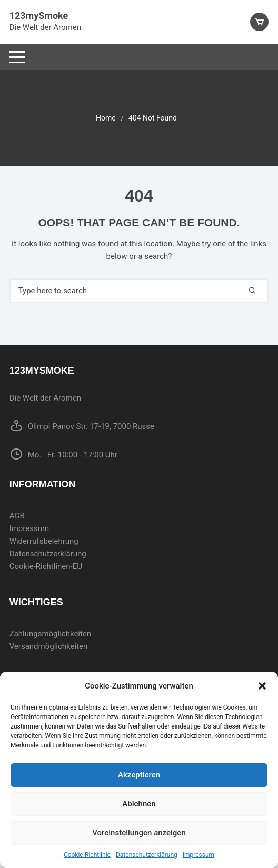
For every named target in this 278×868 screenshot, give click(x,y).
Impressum (198, 855)
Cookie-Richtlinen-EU (46, 566)
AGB (17, 516)
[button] (262, 686)
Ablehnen (139, 804)
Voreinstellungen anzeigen (139, 833)
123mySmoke (39, 16)
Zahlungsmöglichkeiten (51, 634)
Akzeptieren (139, 775)
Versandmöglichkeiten (49, 646)
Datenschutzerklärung (147, 855)
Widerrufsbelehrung (44, 541)
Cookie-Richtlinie (87, 855)
